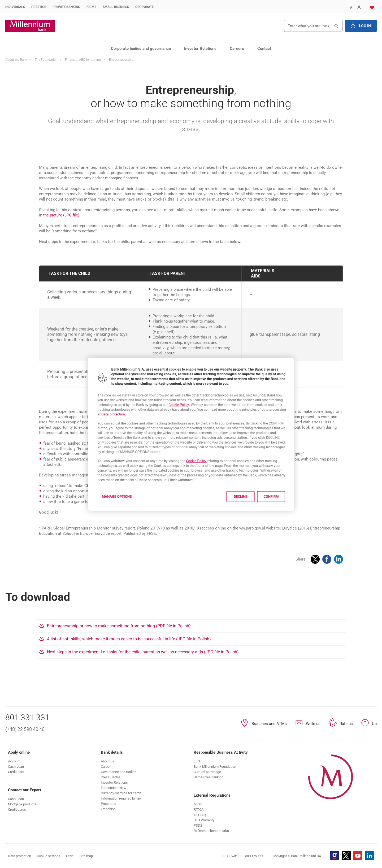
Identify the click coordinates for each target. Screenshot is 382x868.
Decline (252, 511)
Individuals (15, 7)
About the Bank (16, 60)
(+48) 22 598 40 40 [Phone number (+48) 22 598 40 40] (25, 729)
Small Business (116, 7)
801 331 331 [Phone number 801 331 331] (27, 717)
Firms (91, 7)
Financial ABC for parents (83, 60)
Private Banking (66, 7)
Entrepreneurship (121, 60)
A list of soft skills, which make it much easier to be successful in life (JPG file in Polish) (155, 639)
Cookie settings (49, 856)
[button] (351, 7)
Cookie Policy (176, 398)
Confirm (290, 511)
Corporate (144, 7)
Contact (264, 49)
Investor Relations (200, 49)
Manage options (100, 511)
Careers (237, 49)
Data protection (95, 410)
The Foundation (46, 60)
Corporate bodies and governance (141, 49)
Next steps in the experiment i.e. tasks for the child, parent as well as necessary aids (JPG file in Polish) (169, 652)
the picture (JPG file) (61, 215)
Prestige (39, 7)
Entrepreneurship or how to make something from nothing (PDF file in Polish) (145, 626)
